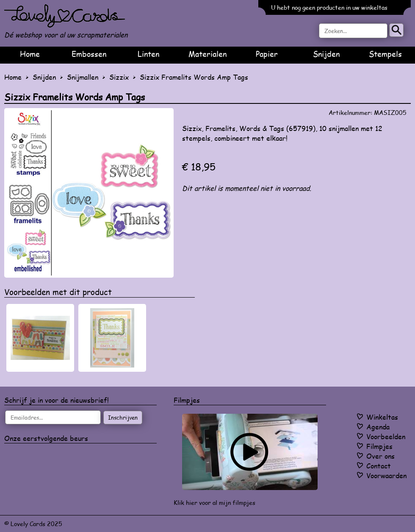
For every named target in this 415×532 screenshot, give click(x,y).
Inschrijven (123, 418)
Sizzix (119, 77)
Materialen (207, 54)
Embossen (89, 54)
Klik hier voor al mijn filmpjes (214, 503)
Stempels (385, 54)
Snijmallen (83, 77)
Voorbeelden (386, 436)
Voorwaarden (386, 475)
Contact (379, 466)
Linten (148, 54)
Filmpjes (379, 446)
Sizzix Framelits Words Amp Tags (194, 77)
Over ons (380, 456)
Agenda (378, 427)
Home (30, 54)
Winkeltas (382, 417)
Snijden (326, 54)
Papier (267, 54)
